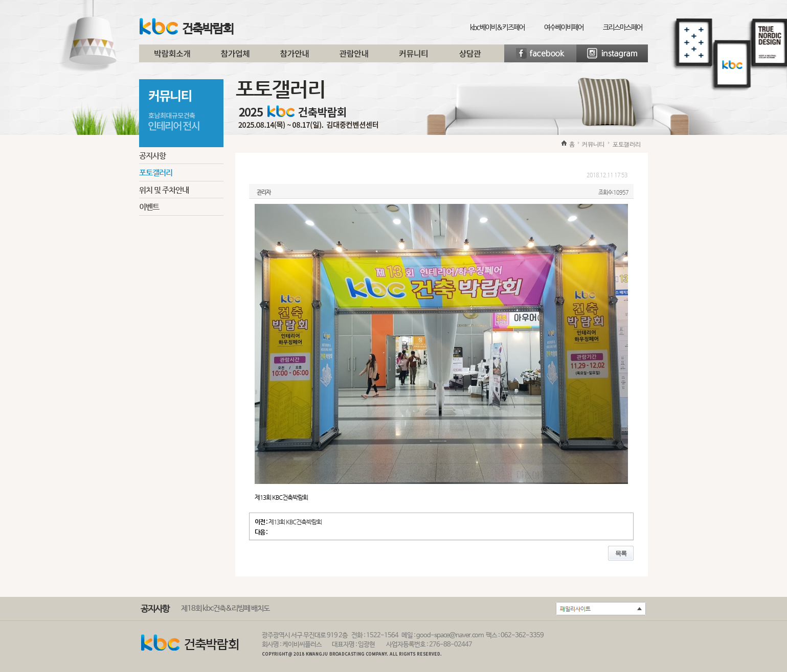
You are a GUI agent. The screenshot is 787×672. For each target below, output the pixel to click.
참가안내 (295, 57)
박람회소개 (172, 57)
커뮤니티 (413, 57)
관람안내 (354, 57)
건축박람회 (186, 27)
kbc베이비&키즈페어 (497, 28)
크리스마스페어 (623, 28)
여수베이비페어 (564, 28)
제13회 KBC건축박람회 (295, 522)
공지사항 (152, 156)
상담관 (470, 57)
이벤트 (149, 207)
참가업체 (235, 57)
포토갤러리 (156, 172)
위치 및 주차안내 (164, 190)
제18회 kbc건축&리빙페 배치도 (225, 609)
